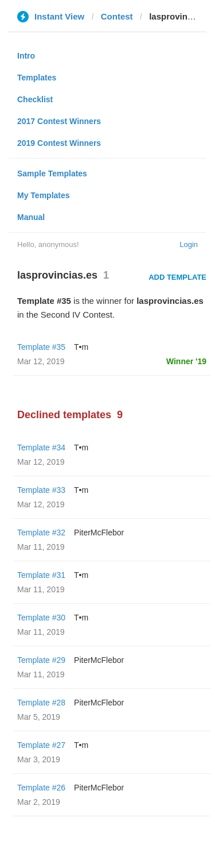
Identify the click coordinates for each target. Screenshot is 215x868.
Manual (31, 217)
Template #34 (41, 447)
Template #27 (41, 745)
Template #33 (41, 490)
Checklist (35, 99)
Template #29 (41, 660)
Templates (37, 78)
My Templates (44, 195)
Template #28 (41, 703)
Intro (26, 56)
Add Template (177, 277)
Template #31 (41, 575)
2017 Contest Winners (59, 121)
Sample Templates (52, 173)
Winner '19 (186, 361)
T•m (81, 347)
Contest (117, 16)
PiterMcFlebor (99, 533)
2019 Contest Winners (59, 143)
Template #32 (41, 533)
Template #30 (41, 618)
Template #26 (41, 788)
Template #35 (41, 347)
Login (189, 244)
